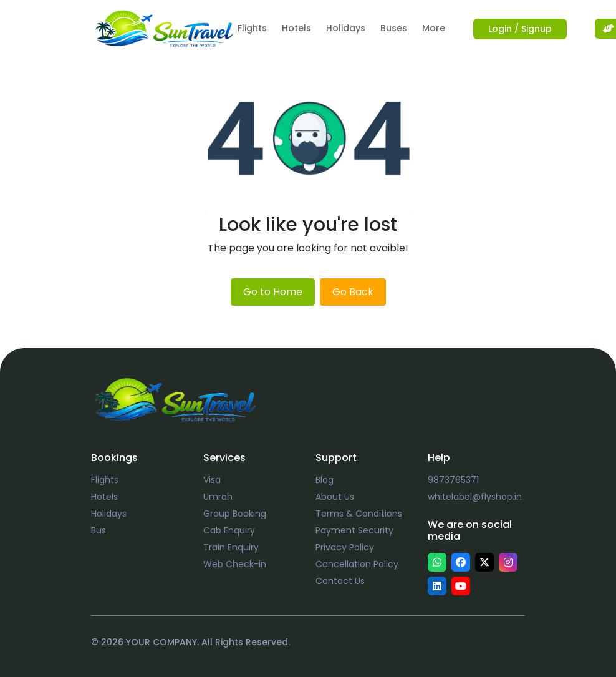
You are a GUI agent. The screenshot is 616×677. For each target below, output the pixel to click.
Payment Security (354, 530)
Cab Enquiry (229, 530)
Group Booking (235, 514)
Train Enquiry (231, 547)
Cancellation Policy (357, 564)
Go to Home (273, 292)
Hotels (296, 28)
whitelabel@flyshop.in (475, 497)
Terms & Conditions (359, 514)
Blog (325, 480)
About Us (335, 497)
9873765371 (453, 480)
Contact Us (340, 581)
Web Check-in (235, 564)
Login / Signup (520, 29)
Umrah (218, 497)
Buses (394, 28)
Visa (212, 480)
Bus (99, 530)
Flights (252, 28)
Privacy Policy (345, 547)
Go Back (353, 292)
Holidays (346, 28)
